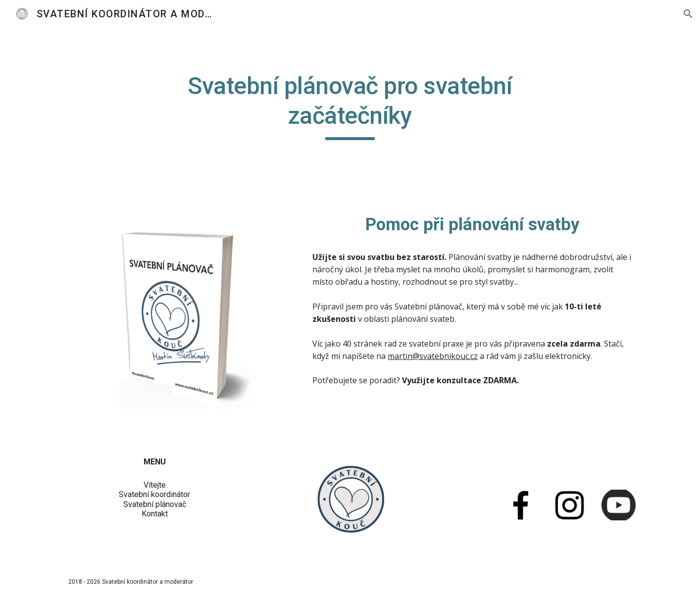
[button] (688, 14)
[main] (350, 110)
